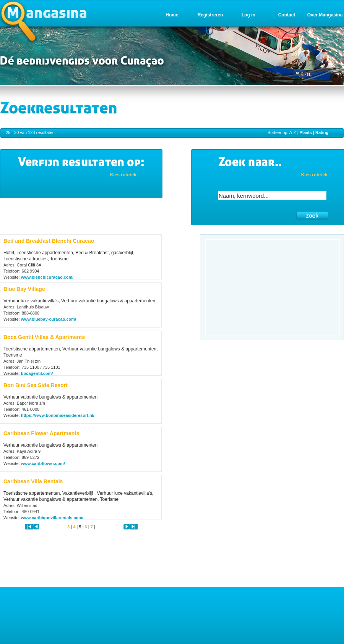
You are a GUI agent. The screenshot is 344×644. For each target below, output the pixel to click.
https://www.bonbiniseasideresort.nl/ (58, 415)
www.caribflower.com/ (43, 463)
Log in (248, 15)
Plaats (306, 132)
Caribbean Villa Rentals (33, 481)
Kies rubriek (123, 175)
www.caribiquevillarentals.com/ (52, 518)
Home (172, 15)
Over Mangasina (325, 15)
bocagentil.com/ (37, 373)
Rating (322, 132)
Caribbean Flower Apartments (41, 433)
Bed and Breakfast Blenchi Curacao (49, 241)
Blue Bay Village (24, 289)
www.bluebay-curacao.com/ (49, 319)
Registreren (210, 15)
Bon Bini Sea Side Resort (36, 385)
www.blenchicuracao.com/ (47, 277)
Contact (287, 15)
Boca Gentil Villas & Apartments (44, 337)
